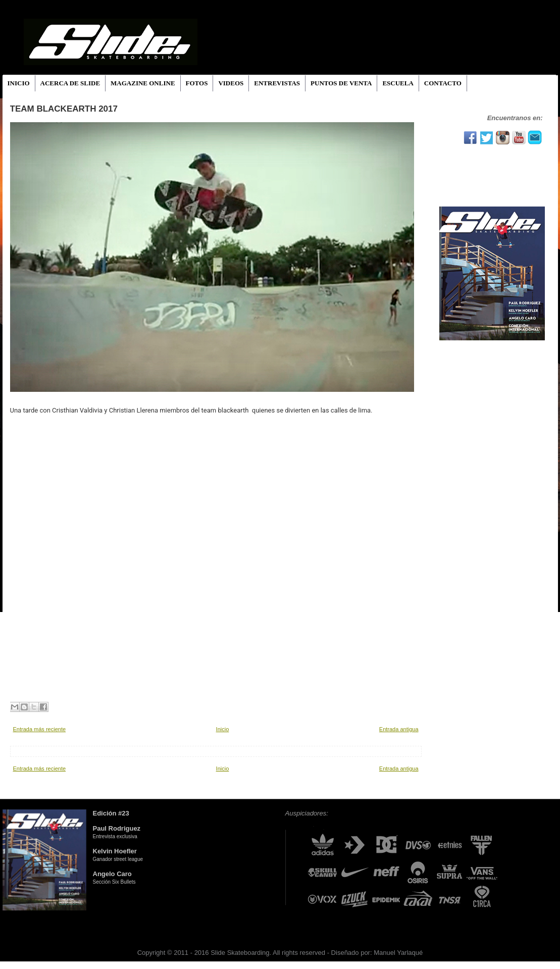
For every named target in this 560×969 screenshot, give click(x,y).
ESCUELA (398, 83)
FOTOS (197, 83)
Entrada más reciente (40, 729)
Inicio (223, 729)
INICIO (19, 83)
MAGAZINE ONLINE (143, 83)
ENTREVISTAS (277, 83)
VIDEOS (231, 83)
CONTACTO (443, 83)
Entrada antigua (399, 729)
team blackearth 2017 (64, 109)
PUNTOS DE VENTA (341, 83)
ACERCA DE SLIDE (70, 83)
